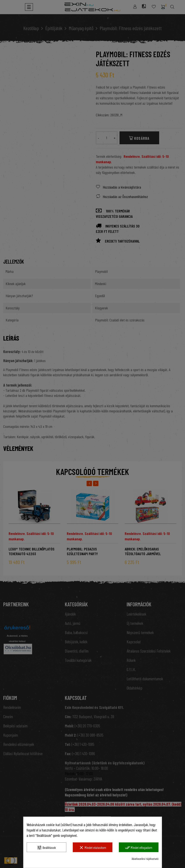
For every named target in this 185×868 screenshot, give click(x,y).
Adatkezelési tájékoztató (145, 859)
